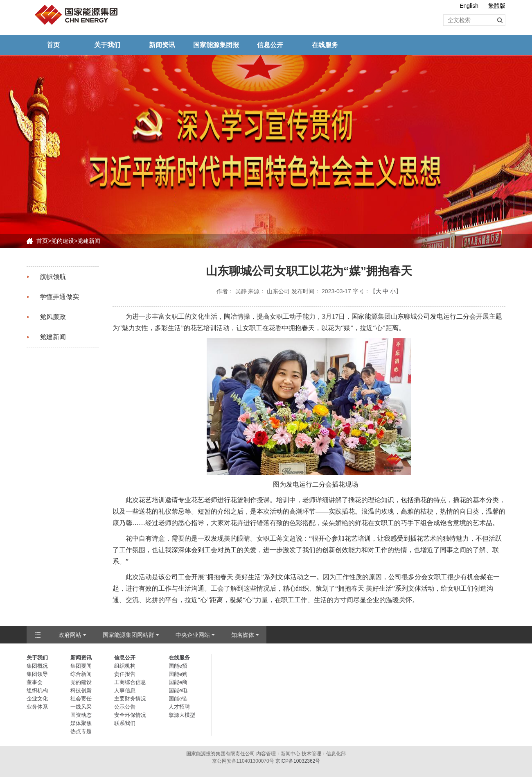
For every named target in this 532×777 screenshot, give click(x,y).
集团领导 (37, 674)
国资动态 (81, 715)
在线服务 (325, 45)
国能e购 (178, 674)
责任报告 (125, 674)
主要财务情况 (130, 699)
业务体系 (37, 707)
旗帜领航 (53, 277)
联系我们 (125, 723)
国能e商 (178, 682)
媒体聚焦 (81, 723)
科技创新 (81, 690)
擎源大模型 (182, 715)
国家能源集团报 (216, 45)
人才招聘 (179, 707)
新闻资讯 (162, 45)
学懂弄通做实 (59, 297)
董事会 (35, 682)
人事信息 (125, 690)
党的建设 (63, 241)
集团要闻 (81, 666)
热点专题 (81, 731)
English (469, 6)
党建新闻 (89, 241)
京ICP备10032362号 (298, 761)
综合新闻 (81, 674)
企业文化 (37, 699)
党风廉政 (53, 317)
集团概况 (37, 666)
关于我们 (107, 45)
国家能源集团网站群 (128, 635)
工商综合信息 (130, 682)
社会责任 (81, 699)
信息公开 (270, 45)
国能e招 (178, 666)
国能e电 (178, 690)
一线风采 (81, 707)
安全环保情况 (130, 715)
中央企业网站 (193, 635)
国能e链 (178, 699)
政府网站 (70, 635)
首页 (53, 45)
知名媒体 (243, 635)
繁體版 (497, 6)
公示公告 (125, 707)
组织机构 (37, 690)
